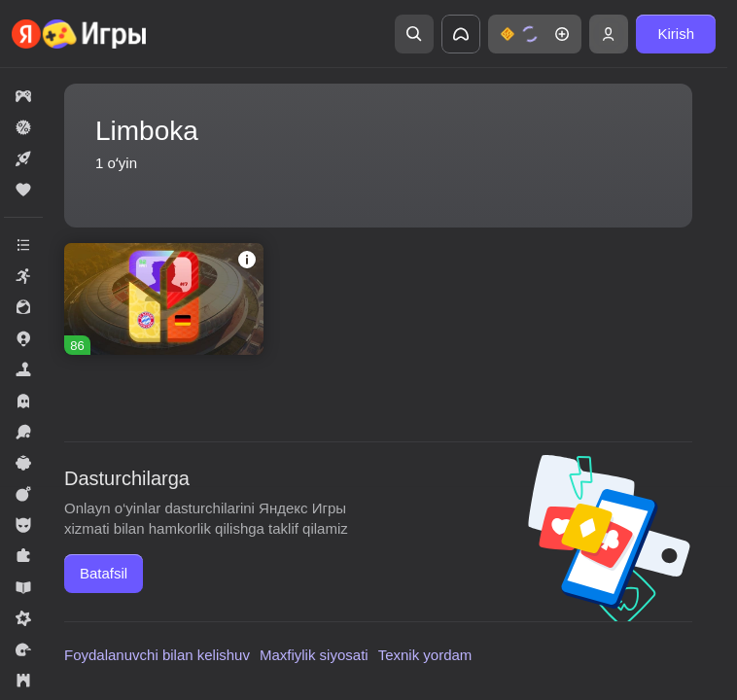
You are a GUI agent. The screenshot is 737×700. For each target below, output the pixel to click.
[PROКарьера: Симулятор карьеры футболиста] (164, 299)
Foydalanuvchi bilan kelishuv (157, 655)
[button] (535, 34)
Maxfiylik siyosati (314, 655)
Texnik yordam (425, 655)
